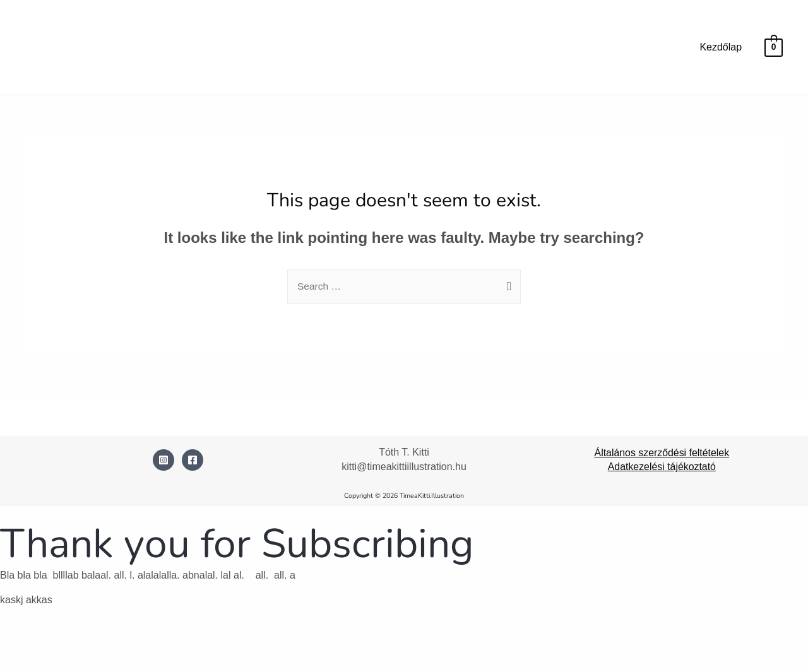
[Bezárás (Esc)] (150, 642)
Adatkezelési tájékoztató (662, 467)
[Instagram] (163, 461)
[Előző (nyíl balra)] (20, 662)
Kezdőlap (721, 47)
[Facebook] (193, 461)
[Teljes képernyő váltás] (63, 642)
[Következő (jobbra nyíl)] (63, 662)
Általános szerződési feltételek (662, 453)
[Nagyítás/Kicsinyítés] (20, 642)
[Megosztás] (107, 642)
